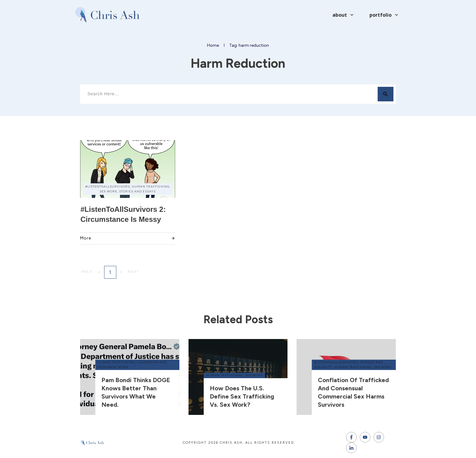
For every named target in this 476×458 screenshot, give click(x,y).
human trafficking (116, 362)
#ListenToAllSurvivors (336, 362)
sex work (254, 375)
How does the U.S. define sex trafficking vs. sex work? (242, 396)
